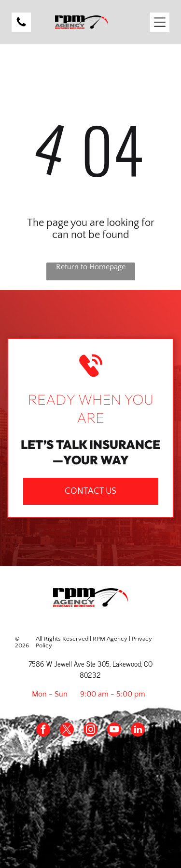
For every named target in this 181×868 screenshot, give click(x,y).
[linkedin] (138, 731)
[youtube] (114, 731)
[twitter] (67, 731)
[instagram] (90, 731)
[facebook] (43, 731)
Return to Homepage (91, 267)
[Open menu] (160, 22)
